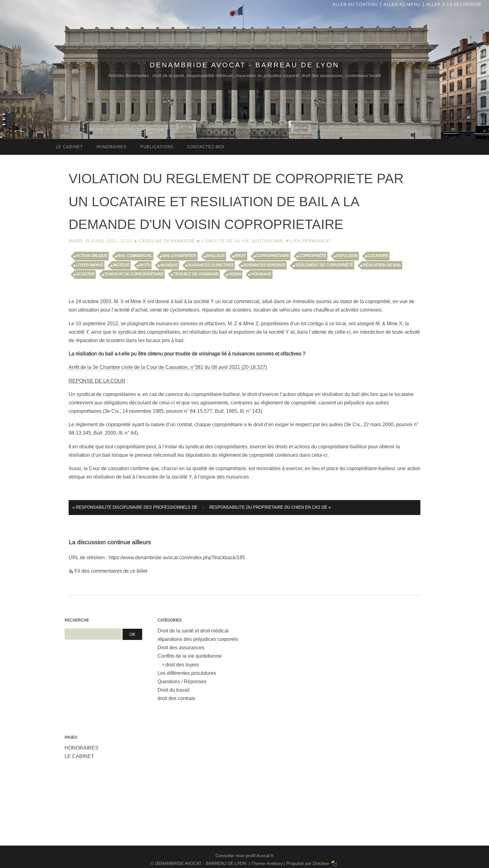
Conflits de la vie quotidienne (242, 241)
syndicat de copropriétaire (134, 274)
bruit (240, 256)
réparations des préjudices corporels (198, 639)
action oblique (92, 256)
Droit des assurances (181, 648)
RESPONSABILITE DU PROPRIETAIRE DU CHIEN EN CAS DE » (270, 507)
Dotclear (321, 863)
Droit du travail (174, 690)
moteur (121, 265)
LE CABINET (79, 756)
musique (169, 265)
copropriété (313, 256)
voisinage (261, 274)
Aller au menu (402, 5)
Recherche (77, 620)
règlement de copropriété (324, 265)
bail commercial (135, 256)
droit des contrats (176, 698)
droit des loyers (182, 665)
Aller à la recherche (454, 5)
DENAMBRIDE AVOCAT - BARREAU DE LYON (244, 65)
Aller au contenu (355, 5)
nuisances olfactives (211, 265)
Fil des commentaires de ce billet (111, 571)
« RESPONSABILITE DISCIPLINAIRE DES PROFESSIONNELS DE (135, 507)
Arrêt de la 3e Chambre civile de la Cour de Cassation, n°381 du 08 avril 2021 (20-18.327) (168, 367)
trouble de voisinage (196, 274)
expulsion (347, 256)
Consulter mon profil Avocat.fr (245, 856)
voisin (235, 274)
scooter (85, 274)
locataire (378, 256)
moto (145, 265)
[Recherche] (93, 634)
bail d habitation (179, 256)
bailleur (216, 256)
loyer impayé (90, 265)
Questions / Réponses (182, 682)
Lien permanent (311, 241)
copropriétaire (273, 256)
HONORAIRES (82, 748)
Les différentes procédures (187, 673)
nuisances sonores (264, 265)
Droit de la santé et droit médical (193, 631)
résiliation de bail (382, 265)
